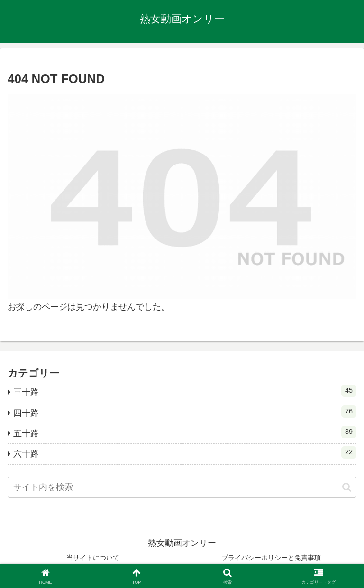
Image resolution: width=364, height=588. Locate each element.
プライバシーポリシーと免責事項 (271, 558)
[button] (347, 487)
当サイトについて (93, 558)
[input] (182, 487)
